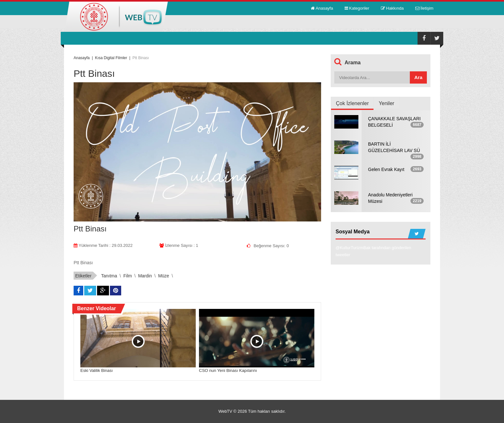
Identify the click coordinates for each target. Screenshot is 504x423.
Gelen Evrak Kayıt (386, 169)
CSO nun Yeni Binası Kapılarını (228, 370)
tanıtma (109, 276)
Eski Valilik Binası (97, 370)
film (128, 276)
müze (164, 276)
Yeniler (386, 103)
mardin (145, 276)
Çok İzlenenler (352, 103)
